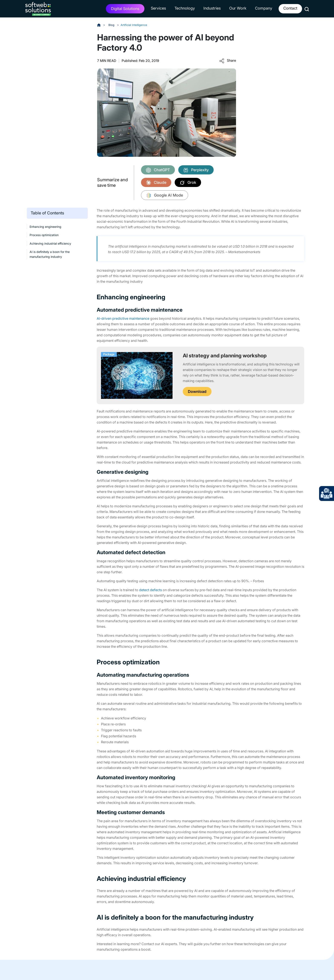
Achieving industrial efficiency (50, 243)
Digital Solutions (125, 9)
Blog (112, 25)
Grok (188, 183)
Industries (212, 8)
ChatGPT (158, 170)
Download (197, 392)
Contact (290, 8)
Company (264, 8)
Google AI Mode (165, 195)
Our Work (238, 8)
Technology (185, 8)
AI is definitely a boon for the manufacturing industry (50, 254)
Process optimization (44, 235)
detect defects (150, 590)
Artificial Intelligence (135, 25)
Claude (156, 183)
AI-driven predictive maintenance (123, 318)
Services (158, 8)
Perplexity (196, 170)
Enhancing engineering (45, 227)
